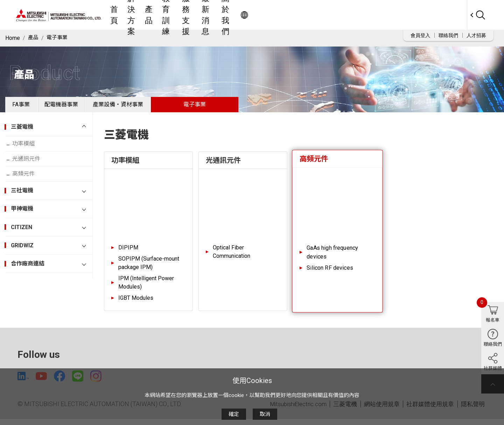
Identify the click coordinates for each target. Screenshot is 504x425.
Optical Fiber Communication (232, 256)
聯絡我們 (448, 35)
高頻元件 (28, 183)
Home (13, 38)
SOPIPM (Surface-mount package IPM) (149, 267)
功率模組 (28, 148)
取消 (265, 414)
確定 (234, 414)
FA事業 (25, 107)
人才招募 (476, 35)
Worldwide (453, 15)
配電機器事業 (73, 107)
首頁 (184, 15)
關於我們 (359, 15)
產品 (236, 15)
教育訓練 (262, 15)
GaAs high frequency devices (332, 256)
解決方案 (210, 15)
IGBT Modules (136, 302)
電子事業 (58, 38)
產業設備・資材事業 (138, 107)
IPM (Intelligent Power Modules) (146, 287)
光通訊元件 (30, 166)
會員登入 (420, 35)
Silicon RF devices (330, 272)
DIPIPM (128, 252)
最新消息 (327, 15)
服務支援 (294, 15)
